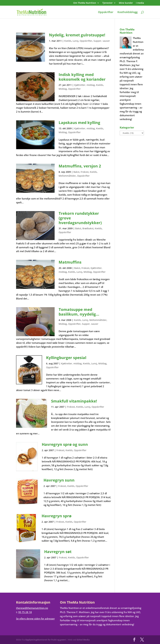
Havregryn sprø (57, 516)
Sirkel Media (83, 640)
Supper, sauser (102, 41)
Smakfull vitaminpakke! (74, 401)
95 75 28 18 (25, 612)
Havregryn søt (58, 552)
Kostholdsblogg (127, 12)
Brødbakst (88, 228)
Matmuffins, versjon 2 (80, 166)
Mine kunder (126, 3)
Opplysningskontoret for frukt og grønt (46, 640)
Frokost (85, 172)
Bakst (76, 172)
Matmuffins (70, 262)
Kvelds (68, 41)
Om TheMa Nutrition (85, 3)
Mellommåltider (67, 176)
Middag (63, 89)
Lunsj (76, 41)
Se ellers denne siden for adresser (35, 619)
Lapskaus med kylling (79, 122)
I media (140, 3)
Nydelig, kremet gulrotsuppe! (77, 35)
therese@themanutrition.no (32, 608)
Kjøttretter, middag (84, 85)
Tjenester (107, 3)
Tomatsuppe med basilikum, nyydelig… (79, 312)
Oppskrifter (106, 12)
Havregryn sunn (59, 480)
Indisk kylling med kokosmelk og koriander (82, 77)
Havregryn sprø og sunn (65, 444)
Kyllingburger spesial (66, 358)
